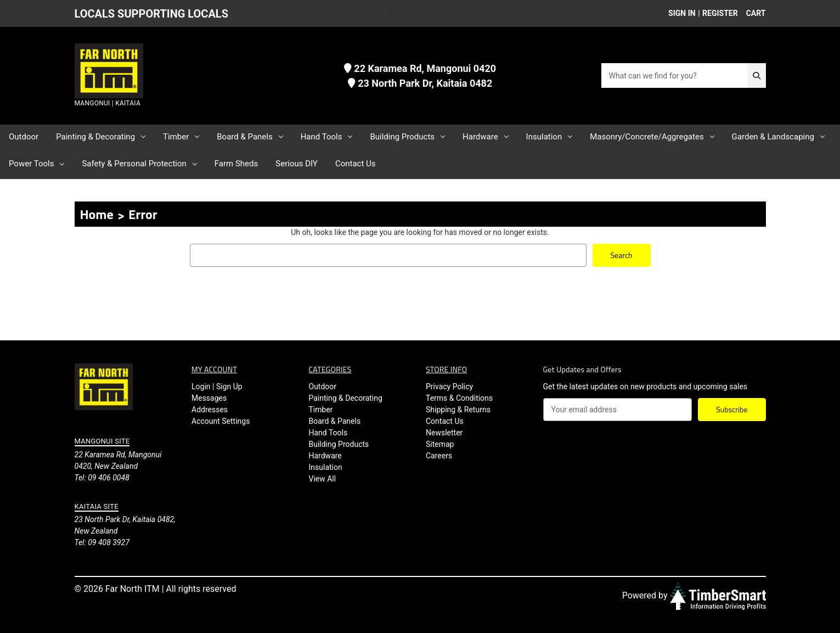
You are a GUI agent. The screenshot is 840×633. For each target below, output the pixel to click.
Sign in (682, 13)
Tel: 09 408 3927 (102, 542)
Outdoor (24, 137)
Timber (181, 137)
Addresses (210, 410)
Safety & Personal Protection (139, 164)
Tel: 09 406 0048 (102, 477)
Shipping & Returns (458, 410)
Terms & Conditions (459, 398)
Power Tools (36, 164)
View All (323, 479)
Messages (209, 398)
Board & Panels (250, 137)
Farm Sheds (236, 164)
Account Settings (221, 421)
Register (720, 13)
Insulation (549, 137)
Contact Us (356, 164)
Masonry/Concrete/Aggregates (652, 137)
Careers (439, 456)
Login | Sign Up (217, 386)
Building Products (407, 137)
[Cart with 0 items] (753, 13)
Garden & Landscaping (778, 137)
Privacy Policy (449, 386)
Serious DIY (297, 164)
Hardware (486, 137)
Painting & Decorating (101, 137)
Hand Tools (327, 137)
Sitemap (440, 444)
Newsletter (444, 433)
